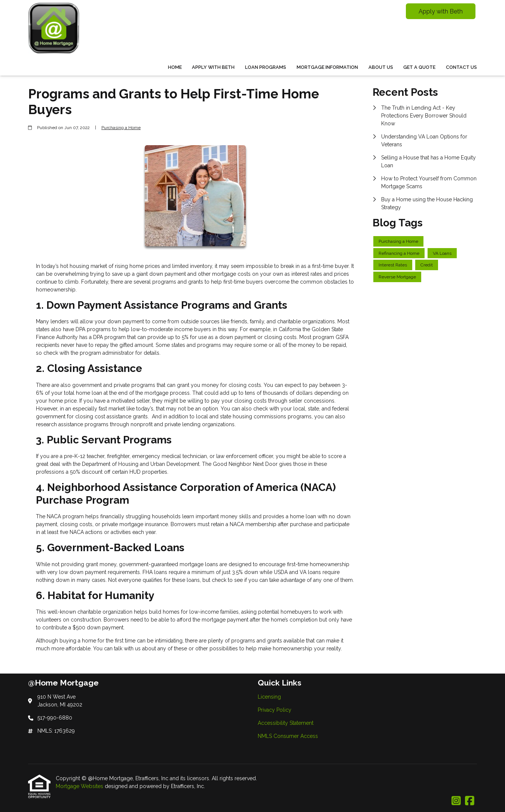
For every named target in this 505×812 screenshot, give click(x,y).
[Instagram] (456, 801)
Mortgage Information (327, 67)
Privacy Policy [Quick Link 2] (275, 710)
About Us (381, 67)
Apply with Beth (441, 11)
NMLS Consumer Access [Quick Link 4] (288, 736)
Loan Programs (266, 67)
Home (175, 67)
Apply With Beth (213, 67)
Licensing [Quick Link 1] (269, 697)
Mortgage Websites (80, 786)
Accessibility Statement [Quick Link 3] (286, 723)
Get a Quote (419, 67)
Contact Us (461, 67)
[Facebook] (470, 801)
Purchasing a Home (121, 128)
